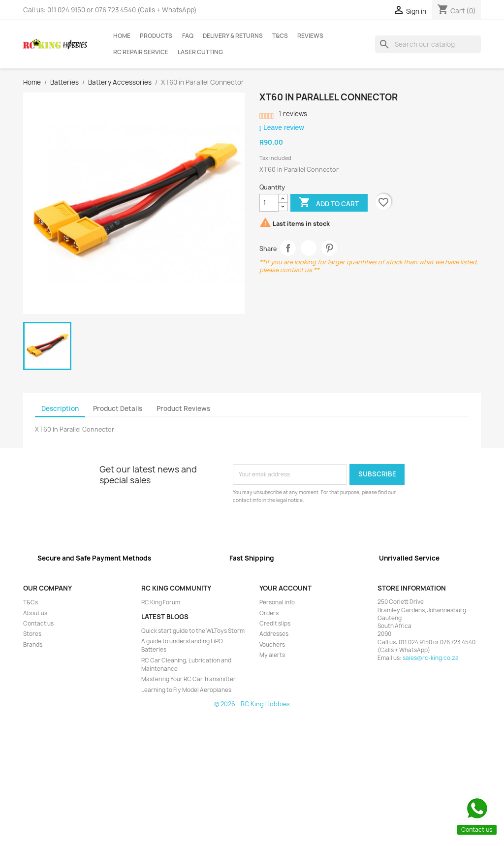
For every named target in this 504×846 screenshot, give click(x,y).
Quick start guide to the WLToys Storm (193, 631)
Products (156, 36)
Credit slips (275, 624)
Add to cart (329, 203)
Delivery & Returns (233, 36)
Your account (285, 588)
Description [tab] (60, 408)
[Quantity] (269, 203)
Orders (269, 613)
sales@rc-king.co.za (431, 658)
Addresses (274, 634)
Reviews (310, 36)
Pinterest (330, 248)
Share (288, 248)
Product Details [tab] (118, 408)
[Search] (428, 44)
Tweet (309, 248)
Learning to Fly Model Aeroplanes (186, 690)
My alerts (272, 655)
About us (35, 613)
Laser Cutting (200, 52)
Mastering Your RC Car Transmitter (189, 679)
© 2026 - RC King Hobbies (252, 704)
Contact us (38, 624)
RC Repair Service (141, 52)
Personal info (277, 602)
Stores (32, 634)
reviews (293, 114)
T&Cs (280, 36)
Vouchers (272, 645)
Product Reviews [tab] (183, 408)
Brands (33, 645)
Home (122, 36)
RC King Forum (161, 602)
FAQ (188, 36)
